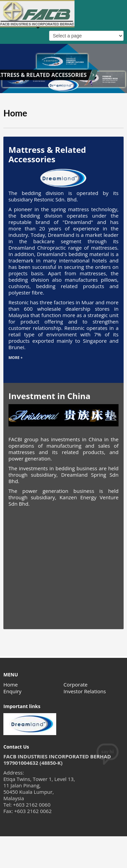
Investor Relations (85, 691)
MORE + (16, 357)
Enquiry (12, 691)
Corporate (76, 684)
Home (10, 684)
